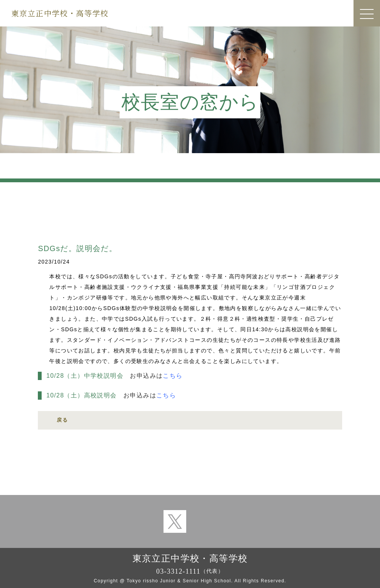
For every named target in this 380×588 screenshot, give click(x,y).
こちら (173, 376)
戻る (62, 420)
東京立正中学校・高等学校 (60, 13)
